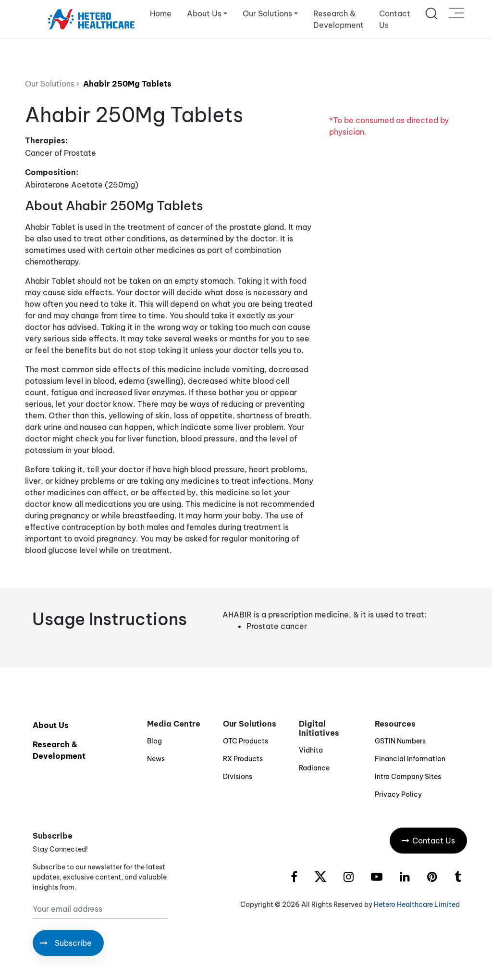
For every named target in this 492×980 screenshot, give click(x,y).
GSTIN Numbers (400, 741)
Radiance (314, 768)
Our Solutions (52, 84)
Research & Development (338, 19)
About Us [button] (204, 13)
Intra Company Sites (408, 777)
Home (161, 13)
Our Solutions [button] (267, 13)
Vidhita (311, 750)
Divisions (238, 777)
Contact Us (395, 19)
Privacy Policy (398, 794)
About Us (51, 725)
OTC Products (246, 741)
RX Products (243, 759)
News (156, 759)
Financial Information (410, 759)
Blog (154, 741)
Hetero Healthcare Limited (417, 905)
